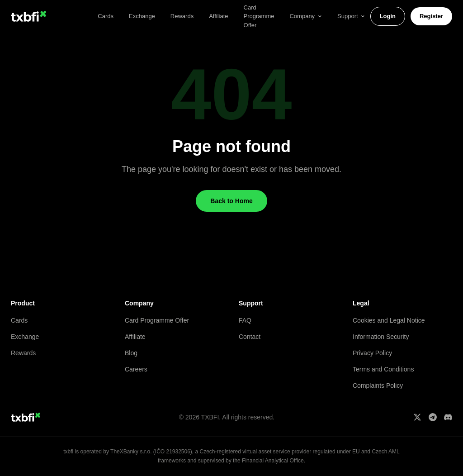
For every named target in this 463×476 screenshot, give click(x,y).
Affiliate (218, 16)
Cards (106, 16)
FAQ (245, 320)
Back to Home (231, 201)
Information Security (381, 337)
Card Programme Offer (157, 320)
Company (306, 16)
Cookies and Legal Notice (389, 320)
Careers (136, 369)
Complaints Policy (378, 386)
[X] (417, 417)
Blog (131, 353)
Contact (250, 337)
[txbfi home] (28, 16)
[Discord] (448, 417)
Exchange (142, 16)
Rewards (182, 16)
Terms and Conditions (383, 369)
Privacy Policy (372, 353)
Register (431, 16)
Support (351, 16)
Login (388, 16)
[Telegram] (433, 417)
